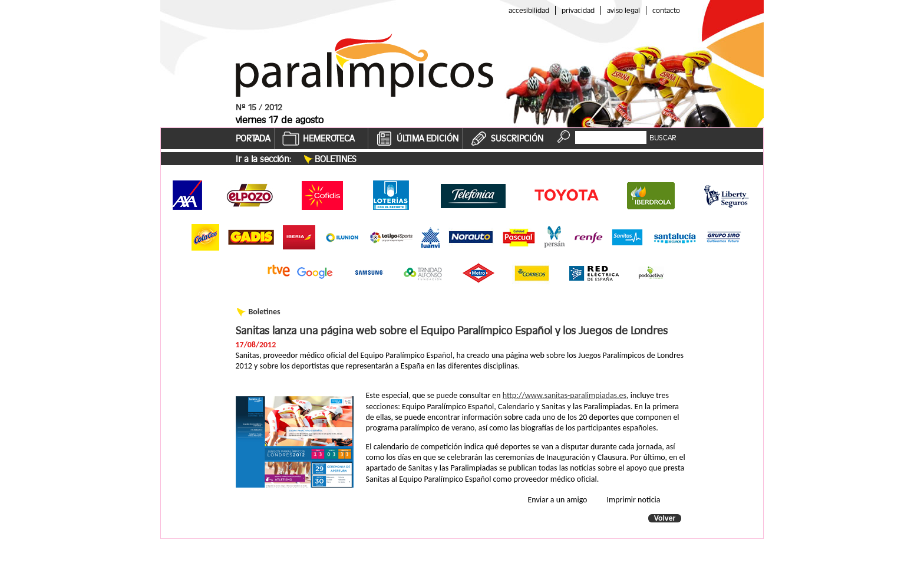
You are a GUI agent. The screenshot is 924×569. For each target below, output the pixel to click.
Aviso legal (623, 10)
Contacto (666, 10)
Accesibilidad (529, 10)
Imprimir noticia (634, 500)
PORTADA (253, 139)
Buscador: (592, 130)
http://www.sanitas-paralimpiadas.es (565, 395)
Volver (665, 518)
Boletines (336, 159)
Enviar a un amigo (558, 500)
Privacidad (578, 10)
